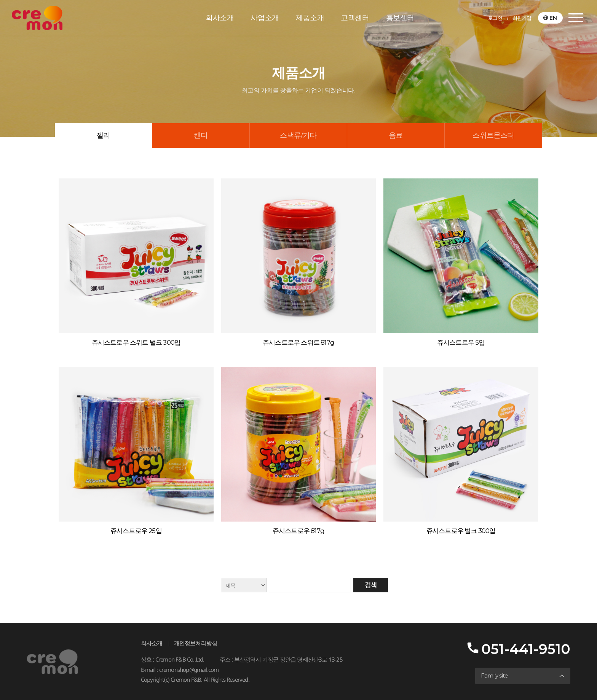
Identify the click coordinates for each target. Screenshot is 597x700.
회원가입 (522, 18)
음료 (396, 135)
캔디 (201, 135)
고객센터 (355, 18)
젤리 (103, 135)
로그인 (495, 18)
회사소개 (220, 18)
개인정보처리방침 (196, 643)
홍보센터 (400, 18)
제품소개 (310, 18)
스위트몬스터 (493, 135)
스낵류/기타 (298, 135)
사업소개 (265, 18)
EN (553, 18)
